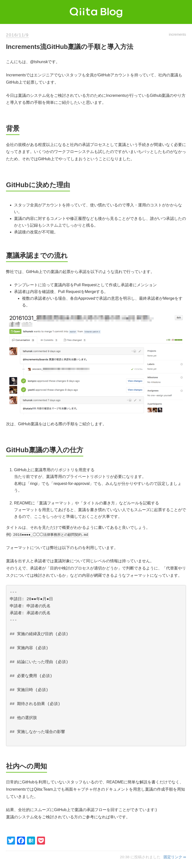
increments (177, 34)
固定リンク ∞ (175, 857)
